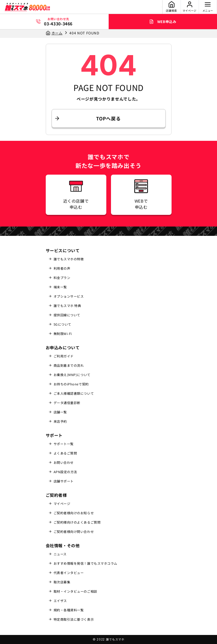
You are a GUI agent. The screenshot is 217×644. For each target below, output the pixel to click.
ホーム (57, 33)
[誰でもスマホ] (27, 7)
